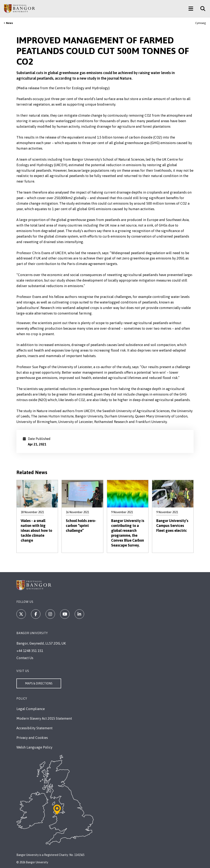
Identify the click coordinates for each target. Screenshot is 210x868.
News (9, 23)
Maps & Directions (39, 683)
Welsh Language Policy (34, 747)
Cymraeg (201, 23)
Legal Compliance (31, 709)
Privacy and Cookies (32, 738)
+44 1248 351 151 (30, 651)
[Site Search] (201, 9)
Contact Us (25, 658)
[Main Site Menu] (191, 9)
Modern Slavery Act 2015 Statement (44, 718)
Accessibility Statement (34, 728)
